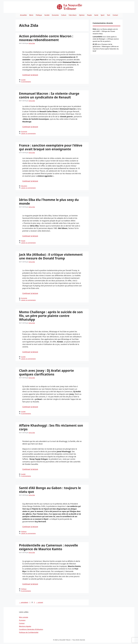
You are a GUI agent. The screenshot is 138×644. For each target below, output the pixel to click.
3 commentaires (26, 476)
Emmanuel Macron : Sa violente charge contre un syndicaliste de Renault (49, 95)
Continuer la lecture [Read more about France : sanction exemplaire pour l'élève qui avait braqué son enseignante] (30, 181)
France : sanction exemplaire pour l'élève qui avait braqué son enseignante (51, 147)
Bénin (31, 15)
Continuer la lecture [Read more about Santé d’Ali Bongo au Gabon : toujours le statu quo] (30, 527)
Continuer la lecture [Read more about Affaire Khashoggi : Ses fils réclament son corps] (30, 469)
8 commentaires (26, 591)
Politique (39, 15)
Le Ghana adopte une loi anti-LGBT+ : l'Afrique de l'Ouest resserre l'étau (105, 31)
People (89, 15)
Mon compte (24, 617)
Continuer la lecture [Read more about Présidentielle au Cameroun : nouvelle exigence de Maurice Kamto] (30, 584)
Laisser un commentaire (28, 133)
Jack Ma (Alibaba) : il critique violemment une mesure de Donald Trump (51, 256)
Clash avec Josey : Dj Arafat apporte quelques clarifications (46, 372)
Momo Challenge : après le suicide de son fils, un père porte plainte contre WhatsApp (51, 316)
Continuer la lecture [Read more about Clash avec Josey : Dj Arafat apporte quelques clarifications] (30, 407)
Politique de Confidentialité (29, 632)
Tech (109, 15)
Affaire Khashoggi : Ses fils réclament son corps (51, 427)
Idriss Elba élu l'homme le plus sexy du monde (49, 202)
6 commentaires (26, 82)
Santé (96, 15)
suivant (39, 602)
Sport (103, 15)
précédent (24, 602)
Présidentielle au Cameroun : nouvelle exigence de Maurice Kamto (49, 547)
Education (24, 186)
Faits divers (73, 15)
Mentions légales (25, 626)
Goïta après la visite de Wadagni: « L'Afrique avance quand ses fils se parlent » (106, 39)
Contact (115, 15)
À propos (22, 620)
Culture (64, 15)
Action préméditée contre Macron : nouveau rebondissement (46, 38)
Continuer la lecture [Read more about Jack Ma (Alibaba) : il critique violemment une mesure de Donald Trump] (30, 293)
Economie (55, 15)
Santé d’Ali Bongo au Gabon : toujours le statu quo (50, 490)
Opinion (82, 15)
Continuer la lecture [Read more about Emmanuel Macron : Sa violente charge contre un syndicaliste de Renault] (30, 127)
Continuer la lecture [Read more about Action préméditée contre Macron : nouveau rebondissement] (30, 75)
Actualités (23, 15)
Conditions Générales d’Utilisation (31, 629)
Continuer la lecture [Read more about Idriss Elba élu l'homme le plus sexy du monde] (30, 236)
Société (47, 15)
